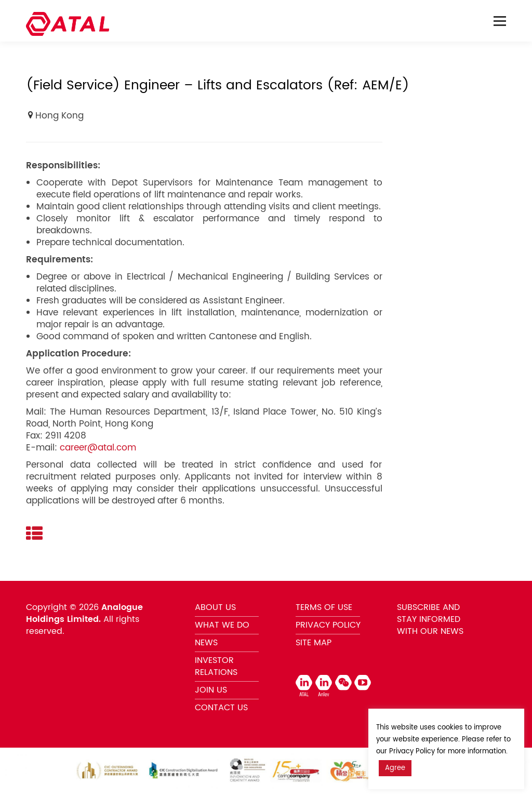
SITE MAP (314, 643)
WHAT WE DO (222, 625)
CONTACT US (221, 708)
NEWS (206, 643)
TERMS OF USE (324, 607)
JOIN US (211, 690)
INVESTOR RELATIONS (216, 666)
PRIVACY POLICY (328, 625)
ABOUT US (215, 607)
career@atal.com (98, 448)
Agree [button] (395, 768)
